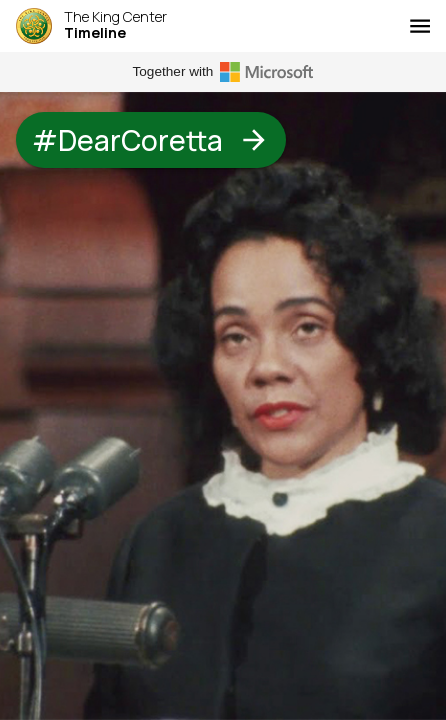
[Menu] (420, 26)
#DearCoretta (151, 140)
